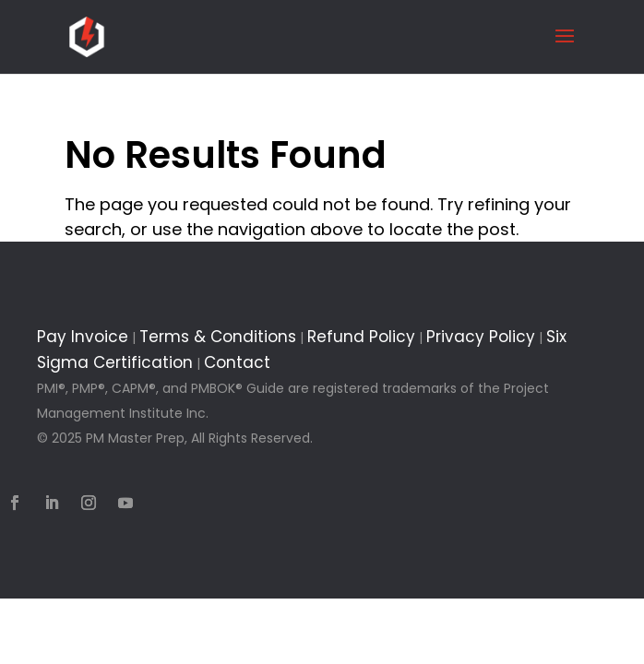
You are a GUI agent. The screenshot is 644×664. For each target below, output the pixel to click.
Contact (237, 362)
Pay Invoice (83, 337)
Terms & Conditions (218, 337)
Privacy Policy (481, 337)
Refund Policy (361, 337)
